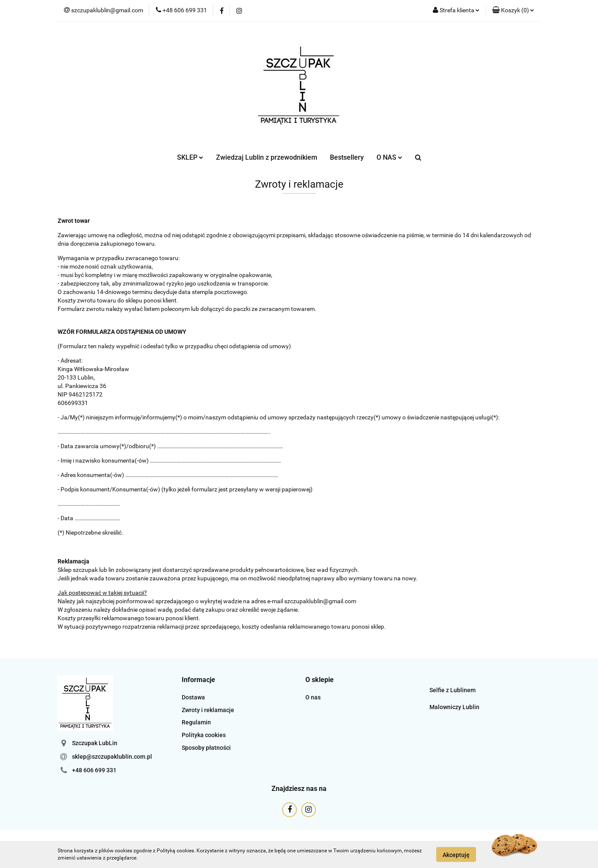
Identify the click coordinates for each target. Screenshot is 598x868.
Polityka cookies (204, 735)
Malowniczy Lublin (454, 707)
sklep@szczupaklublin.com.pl (112, 757)
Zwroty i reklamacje (208, 710)
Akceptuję (456, 854)
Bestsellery (347, 157)
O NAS (389, 157)
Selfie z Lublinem (453, 690)
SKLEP (190, 157)
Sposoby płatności (206, 748)
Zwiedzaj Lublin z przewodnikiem (267, 157)
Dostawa (193, 697)
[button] (513, 11)
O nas (313, 697)
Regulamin (196, 722)
